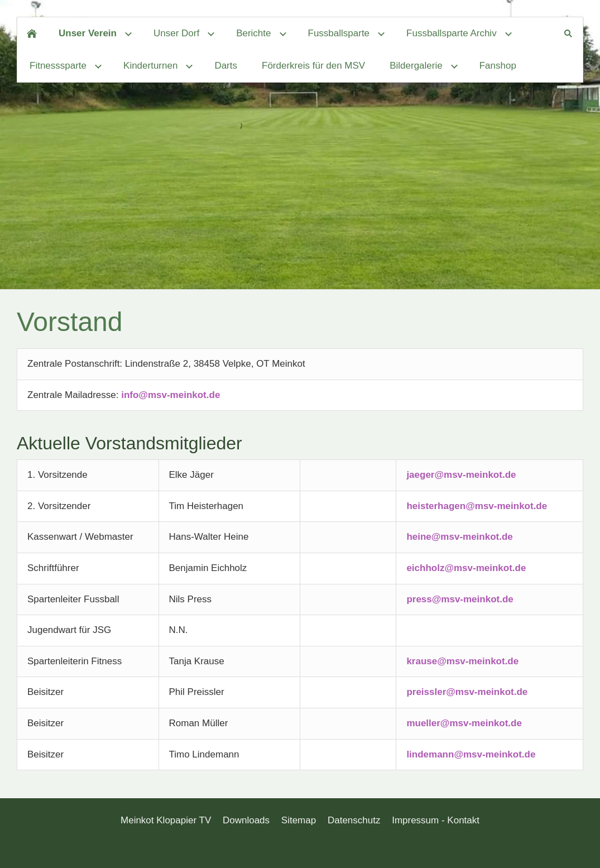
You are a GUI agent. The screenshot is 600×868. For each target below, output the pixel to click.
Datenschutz (354, 820)
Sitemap (299, 820)
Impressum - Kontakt (436, 820)
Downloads (246, 820)
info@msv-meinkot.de (171, 395)
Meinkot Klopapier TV (166, 820)
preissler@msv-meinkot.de (467, 692)
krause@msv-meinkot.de (462, 661)
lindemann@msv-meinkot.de (471, 754)
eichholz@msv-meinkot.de (466, 568)
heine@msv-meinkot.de (459, 537)
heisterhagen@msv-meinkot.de (477, 506)
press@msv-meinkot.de (460, 599)
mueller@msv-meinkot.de (464, 723)
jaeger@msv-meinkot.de (461, 475)
